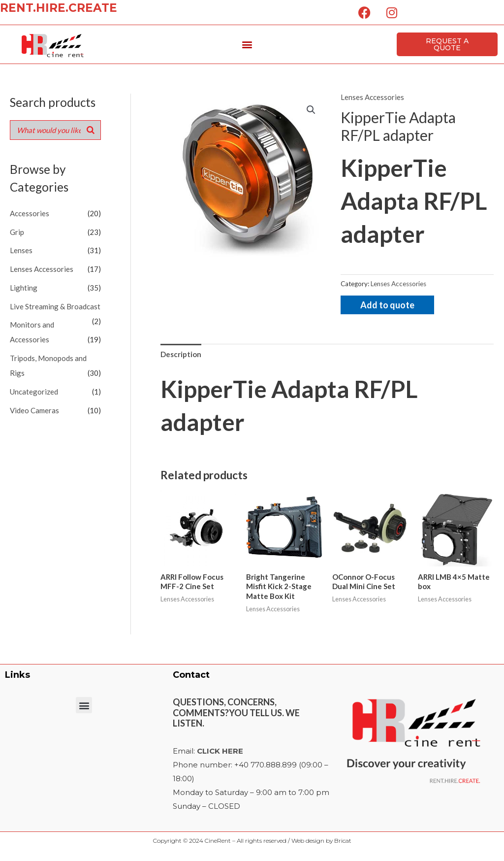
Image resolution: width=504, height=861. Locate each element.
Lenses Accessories (42, 269)
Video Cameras (34, 410)
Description (181, 354)
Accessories (30, 213)
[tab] (181, 354)
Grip (17, 232)
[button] (247, 45)
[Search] (91, 130)
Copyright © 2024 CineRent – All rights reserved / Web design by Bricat (252, 841)
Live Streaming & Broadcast (55, 306)
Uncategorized (34, 392)
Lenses (21, 250)
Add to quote (387, 305)
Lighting (24, 288)
